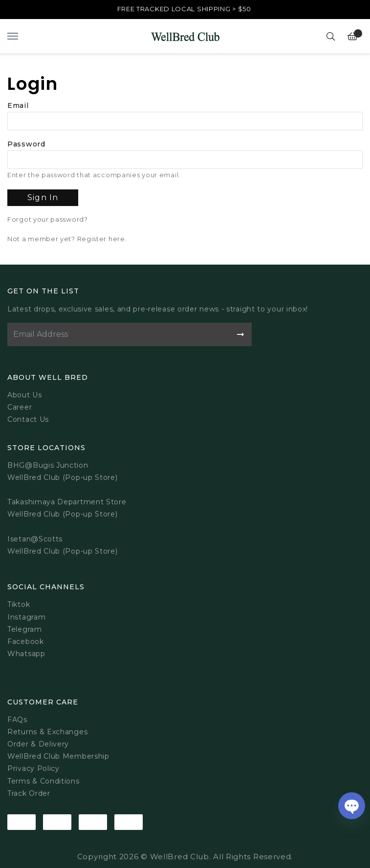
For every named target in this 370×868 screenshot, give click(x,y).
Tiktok (19, 604)
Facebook (26, 641)
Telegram (25, 629)
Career (20, 407)
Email (18, 105)
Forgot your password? (48, 219)
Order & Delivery (38, 744)
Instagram (26, 617)
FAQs (17, 720)
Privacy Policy (33, 768)
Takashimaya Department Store (67, 502)
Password (26, 144)
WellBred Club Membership (58, 756)
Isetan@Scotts (35, 539)
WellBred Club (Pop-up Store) (63, 514)
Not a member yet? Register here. (67, 239)
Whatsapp (26, 654)
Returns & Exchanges (47, 732)
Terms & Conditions (44, 781)
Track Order (29, 793)
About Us (25, 395)
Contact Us (28, 419)
